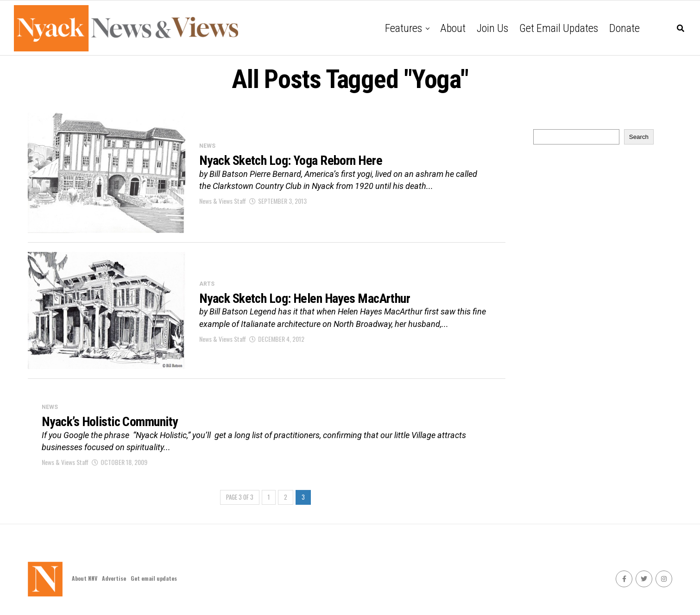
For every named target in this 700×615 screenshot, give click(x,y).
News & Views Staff (223, 201)
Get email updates (559, 28)
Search (639, 137)
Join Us (492, 28)
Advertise (114, 578)
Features (404, 28)
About (453, 28)
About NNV (85, 578)
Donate (624, 28)
